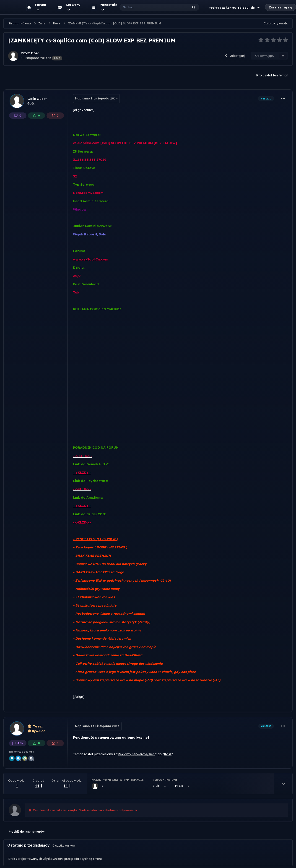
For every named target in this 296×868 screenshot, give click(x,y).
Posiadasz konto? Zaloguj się (235, 8)
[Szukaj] (149, 7)
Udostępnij (235, 56)
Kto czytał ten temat (272, 75)
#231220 (266, 99)
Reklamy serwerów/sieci (136, 754)
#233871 (266, 726)
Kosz (168, 754)
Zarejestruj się (280, 7)
